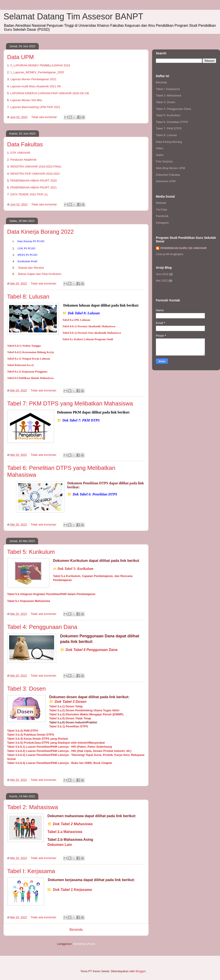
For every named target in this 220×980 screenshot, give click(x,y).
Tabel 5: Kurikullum (168, 115)
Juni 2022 (162, 274)
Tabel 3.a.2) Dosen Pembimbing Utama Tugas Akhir (84, 710)
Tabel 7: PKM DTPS (169, 128)
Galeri (160, 155)
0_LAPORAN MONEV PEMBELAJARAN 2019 (40, 65)
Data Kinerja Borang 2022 (40, 232)
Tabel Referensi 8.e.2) (20, 365)
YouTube (162, 210)
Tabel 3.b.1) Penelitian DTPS (69, 726)
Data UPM (20, 57)
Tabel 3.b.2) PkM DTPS (23, 731)
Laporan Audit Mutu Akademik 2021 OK (36, 86)
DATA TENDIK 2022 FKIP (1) (29, 194)
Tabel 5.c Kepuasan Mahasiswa (29, 601)
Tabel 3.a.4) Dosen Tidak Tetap (70, 718)
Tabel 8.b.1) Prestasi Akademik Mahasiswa (89, 326)
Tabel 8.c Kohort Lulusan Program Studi (88, 339)
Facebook (162, 216)
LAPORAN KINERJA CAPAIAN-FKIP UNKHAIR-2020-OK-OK (50, 93)
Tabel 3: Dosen (26, 689)
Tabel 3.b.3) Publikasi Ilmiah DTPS (31, 735)
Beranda (76, 930)
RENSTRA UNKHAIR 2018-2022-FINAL (36, 167)
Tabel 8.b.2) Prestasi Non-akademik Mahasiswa (92, 333)
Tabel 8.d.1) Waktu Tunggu (24, 346)
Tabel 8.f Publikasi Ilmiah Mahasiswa (30, 378)
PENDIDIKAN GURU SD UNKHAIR (183, 248)
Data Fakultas (25, 144)
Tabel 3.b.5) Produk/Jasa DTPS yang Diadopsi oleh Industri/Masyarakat (56, 743)
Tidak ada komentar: (45, 117)
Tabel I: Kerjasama (31, 871)
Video (160, 148)
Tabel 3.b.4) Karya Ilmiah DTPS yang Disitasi (38, 739)
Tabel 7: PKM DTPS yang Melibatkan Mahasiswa (70, 403)
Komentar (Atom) (84, 944)
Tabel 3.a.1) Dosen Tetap (66, 706)
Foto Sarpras (164, 161)
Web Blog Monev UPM (170, 168)
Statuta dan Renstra (31, 268)
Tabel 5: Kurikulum (31, 552)
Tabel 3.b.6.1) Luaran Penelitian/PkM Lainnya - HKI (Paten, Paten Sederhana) (60, 747)
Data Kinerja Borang (169, 142)
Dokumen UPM (166, 181)
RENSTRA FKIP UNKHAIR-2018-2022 (35, 174)
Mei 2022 (162, 281)
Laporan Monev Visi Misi (26, 100)
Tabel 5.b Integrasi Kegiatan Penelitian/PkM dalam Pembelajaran (51, 594)
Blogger (141, 971)
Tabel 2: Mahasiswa (33, 807)
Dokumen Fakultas (168, 175)
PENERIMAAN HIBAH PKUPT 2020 (34, 181)
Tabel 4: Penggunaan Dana (42, 627)
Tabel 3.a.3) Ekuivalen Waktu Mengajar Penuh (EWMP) (86, 714)
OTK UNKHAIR (20, 153)
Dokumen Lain (60, 845)
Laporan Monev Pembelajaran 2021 (33, 79)
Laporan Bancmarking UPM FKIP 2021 (35, 107)
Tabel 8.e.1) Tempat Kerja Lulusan (29, 359)
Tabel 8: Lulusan (28, 297)
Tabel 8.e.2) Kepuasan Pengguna (27, 371)
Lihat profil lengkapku (170, 254)
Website (161, 203)
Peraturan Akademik (23, 160)
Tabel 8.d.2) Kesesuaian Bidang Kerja (31, 352)
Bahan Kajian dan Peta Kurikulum (40, 274)
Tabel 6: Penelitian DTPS (172, 122)
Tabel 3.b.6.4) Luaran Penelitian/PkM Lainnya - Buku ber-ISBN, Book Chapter (60, 763)
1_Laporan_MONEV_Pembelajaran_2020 (37, 72)
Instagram (162, 223)
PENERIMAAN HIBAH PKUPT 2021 (34, 187)
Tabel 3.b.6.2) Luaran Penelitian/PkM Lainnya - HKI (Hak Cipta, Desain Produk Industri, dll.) (69, 751)
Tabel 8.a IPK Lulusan (76, 320)
